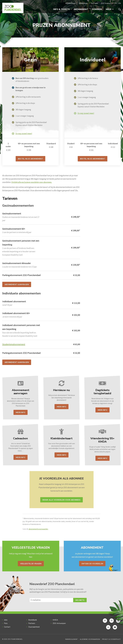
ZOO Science (106, 3)
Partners (32, 623)
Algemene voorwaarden (90, 639)
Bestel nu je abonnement (30, 159)
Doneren (97, 9)
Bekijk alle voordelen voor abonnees (61, 500)
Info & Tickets (61, 9)
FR (116, 3)
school (83, 3)
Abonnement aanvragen (17, 285)
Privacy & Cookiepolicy (111, 639)
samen (71, 3)
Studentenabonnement (14, 344)
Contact (7, 627)
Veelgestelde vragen (31, 564)
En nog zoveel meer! (24, 134)
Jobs (6, 620)
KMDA (55, 620)
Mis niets (80, 600)
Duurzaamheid (34, 627)
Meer (110, 9)
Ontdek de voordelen (92, 564)
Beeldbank (33, 620)
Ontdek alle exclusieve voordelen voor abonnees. (32, 182)
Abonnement (81, 9)
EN (120, 3)
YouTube (94, 3)
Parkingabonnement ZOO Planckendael (21, 353)
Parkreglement (71, 639)
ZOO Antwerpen (59, 623)
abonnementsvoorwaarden (38, 529)
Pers (6, 623)
